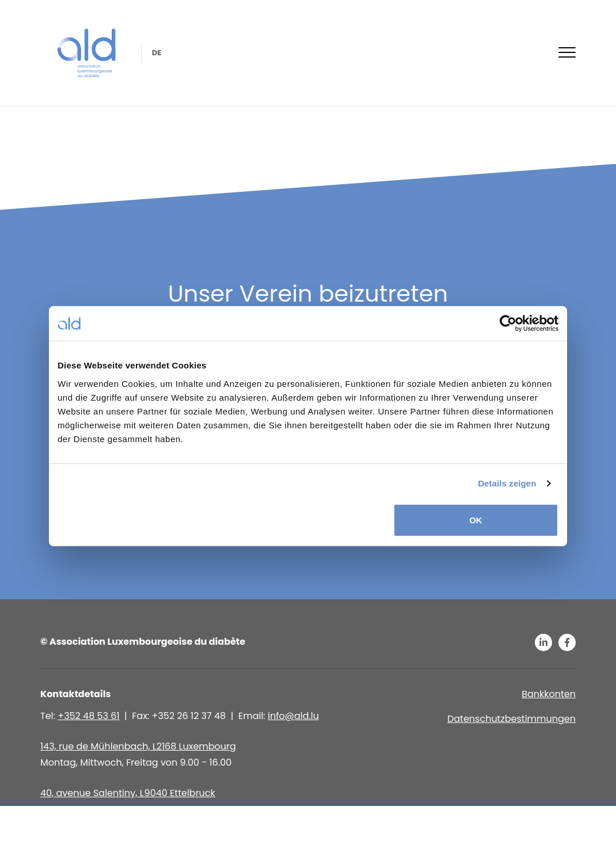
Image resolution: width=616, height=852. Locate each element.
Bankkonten (549, 694)
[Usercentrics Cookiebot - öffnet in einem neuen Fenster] (508, 324)
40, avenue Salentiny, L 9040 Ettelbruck (128, 793)
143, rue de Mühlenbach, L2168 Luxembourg (138, 746)
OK (476, 520)
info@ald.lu (293, 716)
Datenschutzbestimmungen (512, 719)
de (156, 53)
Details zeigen (507, 483)
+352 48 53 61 (88, 716)
